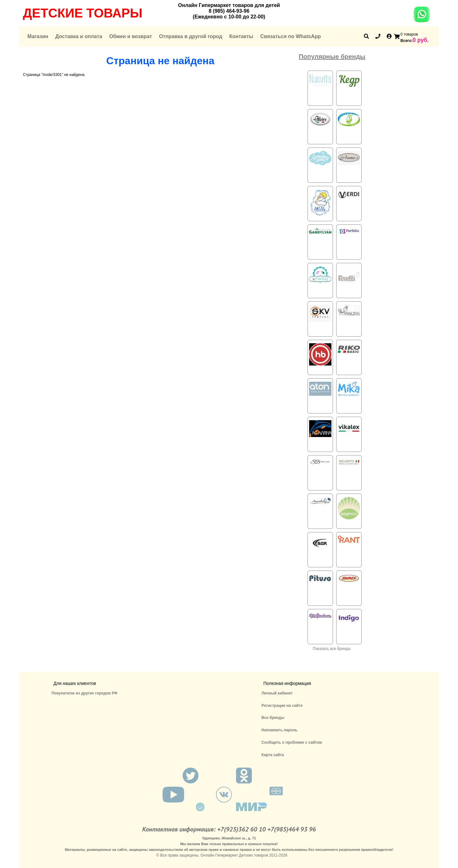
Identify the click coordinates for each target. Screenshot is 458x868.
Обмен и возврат (131, 36)
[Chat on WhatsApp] (422, 19)
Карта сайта (273, 755)
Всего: (406, 41)
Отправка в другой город (191, 36)
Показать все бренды (332, 649)
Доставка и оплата (79, 36)
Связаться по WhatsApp (291, 36)
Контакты (241, 36)
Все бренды (273, 718)
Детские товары (83, 13)
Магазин (38, 36)
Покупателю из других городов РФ (84, 693)
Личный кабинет (277, 693)
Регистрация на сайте (282, 706)
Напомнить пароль (279, 730)
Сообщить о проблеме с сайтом (292, 742)
